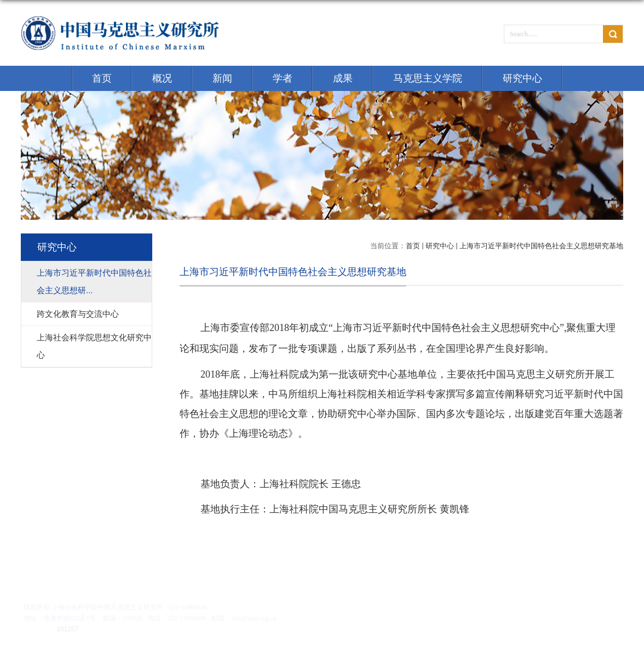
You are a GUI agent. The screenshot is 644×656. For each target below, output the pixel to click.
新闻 (222, 78)
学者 (283, 78)
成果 (343, 78)
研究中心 (522, 78)
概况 (162, 78)
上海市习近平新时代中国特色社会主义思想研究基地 (541, 246)
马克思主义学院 (428, 78)
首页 (102, 78)
